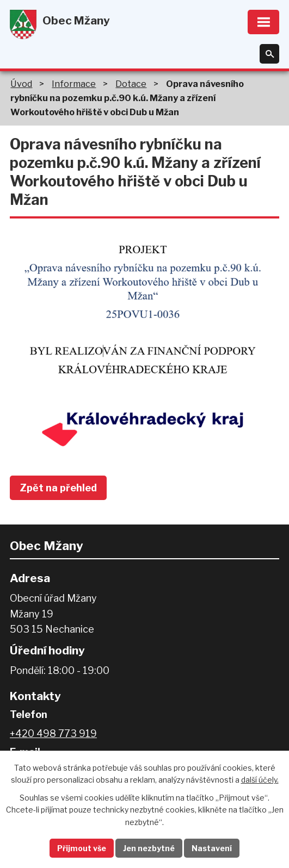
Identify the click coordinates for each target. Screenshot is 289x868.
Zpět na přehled (58, 488)
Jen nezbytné (149, 848)
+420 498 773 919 (53, 733)
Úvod (21, 84)
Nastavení (212, 848)
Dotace (131, 84)
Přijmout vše (82, 848)
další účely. (260, 780)
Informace (74, 84)
